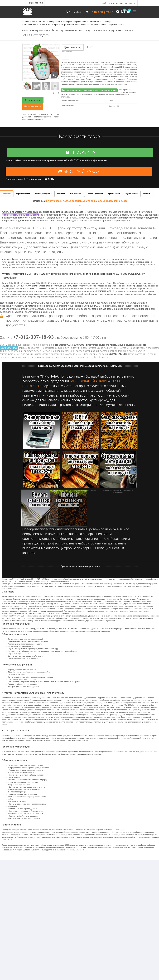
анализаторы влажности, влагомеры (41, 26)
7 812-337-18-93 (75, 12)
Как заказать (76, 197)
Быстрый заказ (33, 108)
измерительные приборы (100, 23)
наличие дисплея (69, 108)
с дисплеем (114, 108)
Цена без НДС (36, 3)
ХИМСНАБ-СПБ (39, 23)
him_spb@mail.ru (102, 12)
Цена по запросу (73, 49)
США (111, 103)
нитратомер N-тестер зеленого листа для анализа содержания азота (92, 26)
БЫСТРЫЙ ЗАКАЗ (79, 174)
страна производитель (71, 103)
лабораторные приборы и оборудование (67, 23)
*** (80, 210)
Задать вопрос (131, 197)
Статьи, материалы (43, 197)
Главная (25, 23)
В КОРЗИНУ (79, 155)
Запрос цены (33, 102)
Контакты (147, 197)
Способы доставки (95, 197)
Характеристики (23, 197)
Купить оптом (114, 197)
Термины (61, 197)
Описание (7, 197)
